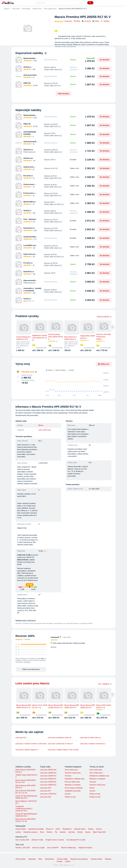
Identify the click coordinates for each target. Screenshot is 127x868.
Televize (91, 829)
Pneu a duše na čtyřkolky (74, 788)
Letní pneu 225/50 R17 (48, 779)
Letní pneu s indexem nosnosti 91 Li (93, 744)
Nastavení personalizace (79, 859)
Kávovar (99, 829)
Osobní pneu (37, 9)
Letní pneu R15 (45, 788)
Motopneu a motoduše (73, 785)
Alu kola (68, 794)
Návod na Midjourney (69, 848)
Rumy (42, 832)
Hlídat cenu (104, 364)
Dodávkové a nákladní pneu (75, 779)
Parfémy (49, 832)
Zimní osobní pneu (71, 770)
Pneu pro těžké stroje (72, 782)
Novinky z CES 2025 (23, 848)
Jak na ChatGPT (53, 848)
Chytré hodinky (21, 829)
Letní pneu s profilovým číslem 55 (60, 738)
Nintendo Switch (80, 829)
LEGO (58, 829)
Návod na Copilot (39, 848)
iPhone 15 (50, 829)
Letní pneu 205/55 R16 (48, 770)
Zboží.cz (7, 9)
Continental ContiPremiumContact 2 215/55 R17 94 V (24, 809)
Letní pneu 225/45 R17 (48, 776)
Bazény (88, 832)
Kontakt (59, 861)
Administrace (49, 859)
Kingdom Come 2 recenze (55, 840)
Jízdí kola (71, 832)
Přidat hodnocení (29, 152)
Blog (40, 859)
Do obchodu (105, 60)
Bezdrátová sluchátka (36, 829)
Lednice (18, 832)
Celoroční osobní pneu (73, 773)
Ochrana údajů (62, 859)
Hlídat (96, 21)
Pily (56, 832)
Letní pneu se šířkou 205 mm (90, 738)
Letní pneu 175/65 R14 (48, 794)
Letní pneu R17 (21, 738)
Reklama (108, 859)
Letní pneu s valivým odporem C (27, 750)
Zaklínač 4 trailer (37, 840)
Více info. (27, 662)
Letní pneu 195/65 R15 (48, 773)
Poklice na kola (70, 797)
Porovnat (86, 21)
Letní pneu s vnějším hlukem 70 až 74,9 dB (63, 750)
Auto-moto (16, 9)
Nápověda (32, 859)
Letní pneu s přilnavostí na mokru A (60, 744)
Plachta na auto (95, 797)
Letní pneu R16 (45, 797)
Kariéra (68, 861)
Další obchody (63, 94)
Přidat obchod (21, 859)
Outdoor (80, 832)
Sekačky (63, 832)
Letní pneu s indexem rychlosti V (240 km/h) (31, 744)
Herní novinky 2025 (22, 840)
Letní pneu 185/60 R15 (48, 785)
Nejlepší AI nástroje (85, 848)
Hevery (92, 788)
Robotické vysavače (30, 832)
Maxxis (41, 425)
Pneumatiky (26, 9)
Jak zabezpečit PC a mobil (76, 840)
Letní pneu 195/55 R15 (48, 782)
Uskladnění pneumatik (73, 791)
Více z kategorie (105, 684)
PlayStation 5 (67, 829)
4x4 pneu (68, 776)
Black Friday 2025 (99, 832)
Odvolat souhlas (96, 859)
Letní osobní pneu (50, 9)
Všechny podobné (104, 317)
